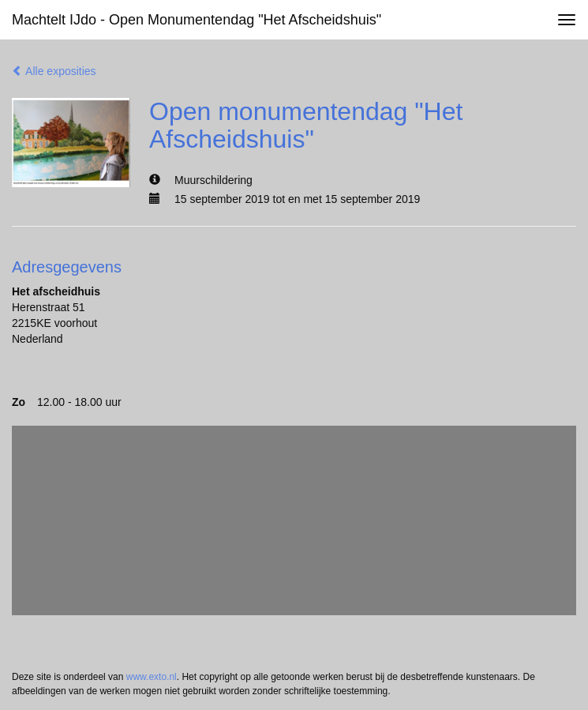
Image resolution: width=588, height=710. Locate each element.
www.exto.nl (152, 677)
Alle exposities (54, 71)
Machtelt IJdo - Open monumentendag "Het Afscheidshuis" (197, 20)
